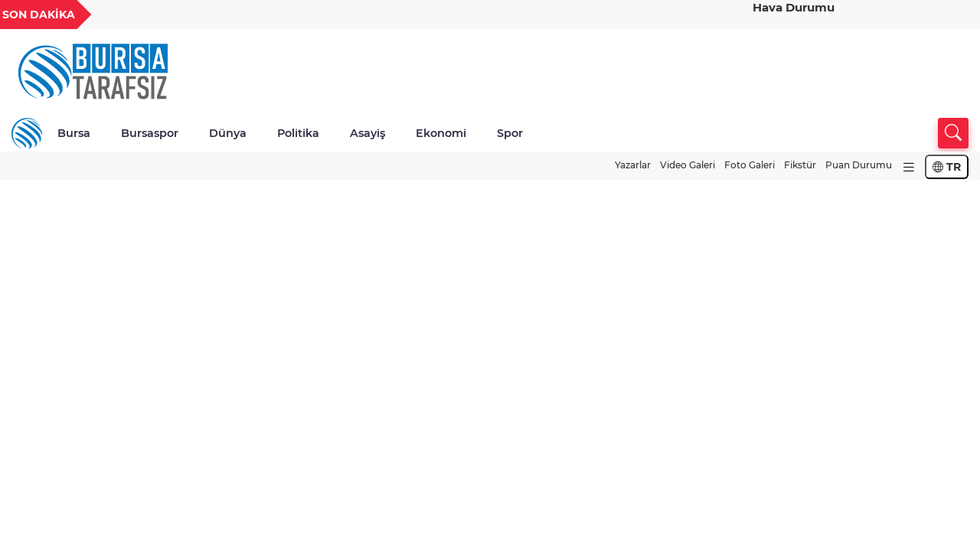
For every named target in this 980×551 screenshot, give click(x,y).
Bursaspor (150, 133)
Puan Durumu (859, 165)
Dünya (228, 133)
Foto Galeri (750, 165)
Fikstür (800, 165)
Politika (298, 133)
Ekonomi (441, 133)
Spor (510, 133)
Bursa (74, 133)
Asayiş (367, 133)
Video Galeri (688, 165)
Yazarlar (633, 165)
